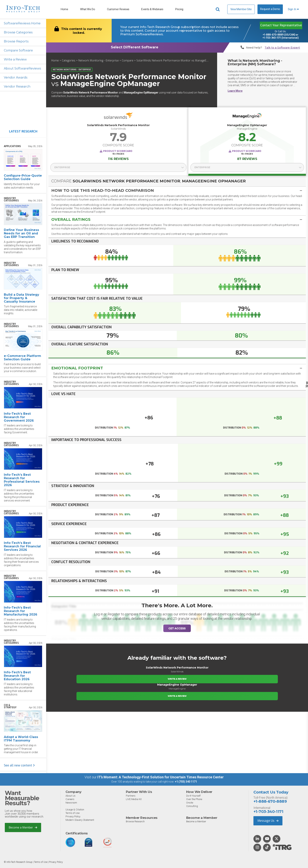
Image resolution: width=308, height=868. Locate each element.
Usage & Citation (75, 810)
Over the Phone (194, 799)
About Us (71, 796)
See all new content (19, 765)
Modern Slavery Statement (80, 820)
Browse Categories (18, 32)
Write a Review (15, 59)
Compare (128, 61)
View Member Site (241, 9)
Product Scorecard (118, 151)
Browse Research (135, 821)
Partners (131, 796)
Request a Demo (270, 9)
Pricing (179, 9)
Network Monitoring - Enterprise (99, 61)
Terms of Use (73, 813)
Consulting (192, 806)
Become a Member (23, 827)
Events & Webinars (152, 9)
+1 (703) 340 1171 (186, 782)
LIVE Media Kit (134, 799)
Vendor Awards (16, 77)
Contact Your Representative (281, 25)
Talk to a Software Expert (282, 48)
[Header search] (218, 9)
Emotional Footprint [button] (77, 368)
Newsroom (71, 803)
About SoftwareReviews (22, 68)
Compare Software (18, 50)
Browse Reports (16, 41)
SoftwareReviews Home (22, 23)
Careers (70, 799)
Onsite (190, 803)
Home (64, 9)
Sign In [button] (293, 9)
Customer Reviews (118, 9)
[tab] (177, 190)
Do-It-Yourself (193, 796)
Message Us (268, 821)
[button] (177, 190)
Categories (69, 61)
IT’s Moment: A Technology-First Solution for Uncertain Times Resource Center (161, 777)
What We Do (88, 9)
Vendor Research (17, 86)
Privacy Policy (73, 816)
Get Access (177, 628)
